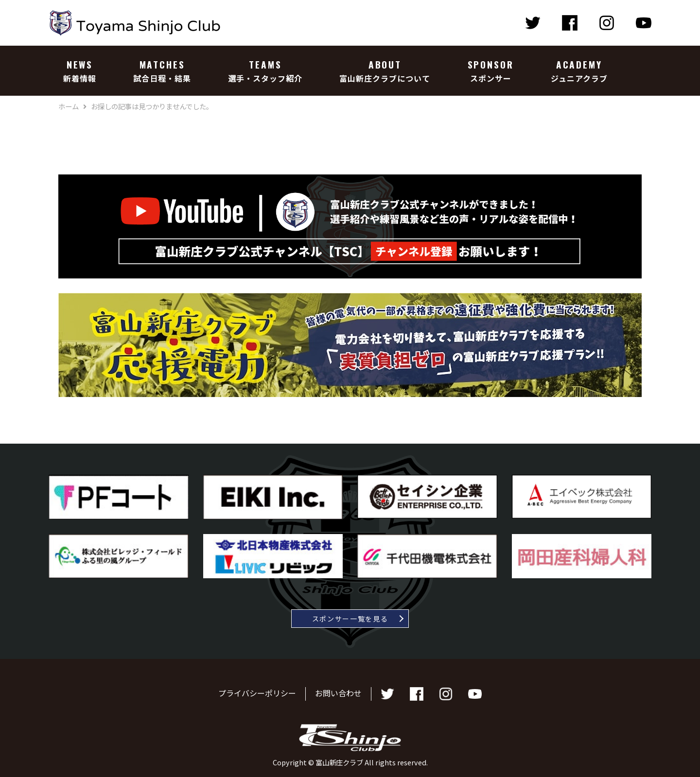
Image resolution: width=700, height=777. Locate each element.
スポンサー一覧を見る (350, 619)
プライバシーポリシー (257, 693)
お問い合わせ (338, 693)
